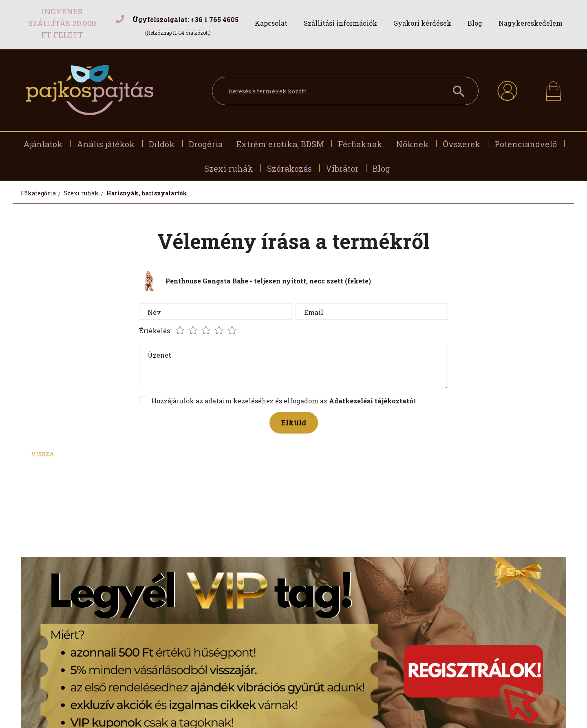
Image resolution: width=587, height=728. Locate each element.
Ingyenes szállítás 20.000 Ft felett (62, 23)
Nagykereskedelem (531, 23)
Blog (475, 23)
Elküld (294, 423)
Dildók (162, 144)
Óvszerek (462, 144)
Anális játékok (106, 144)
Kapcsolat (271, 23)
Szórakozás (289, 168)
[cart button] (553, 89)
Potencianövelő (526, 144)
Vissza (43, 454)
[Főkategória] (39, 193)
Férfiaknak (360, 144)
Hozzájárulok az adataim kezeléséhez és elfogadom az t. (285, 401)
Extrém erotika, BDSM (280, 144)
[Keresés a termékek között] (345, 91)
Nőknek (413, 144)
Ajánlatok (43, 144)
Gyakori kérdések (422, 23)
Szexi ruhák (229, 168)
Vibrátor (342, 168)
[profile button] (507, 90)
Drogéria (206, 144)
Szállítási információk (340, 23)
